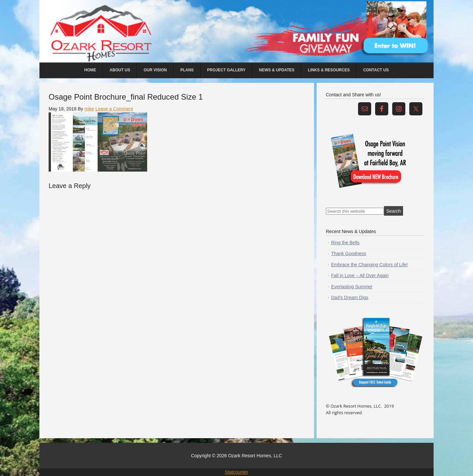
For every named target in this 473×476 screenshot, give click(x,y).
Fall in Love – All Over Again (360, 275)
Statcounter (236, 472)
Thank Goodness (349, 253)
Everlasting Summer (352, 287)
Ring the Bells (345, 243)
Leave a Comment (114, 109)
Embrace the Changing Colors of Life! (369, 265)
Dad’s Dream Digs (350, 297)
